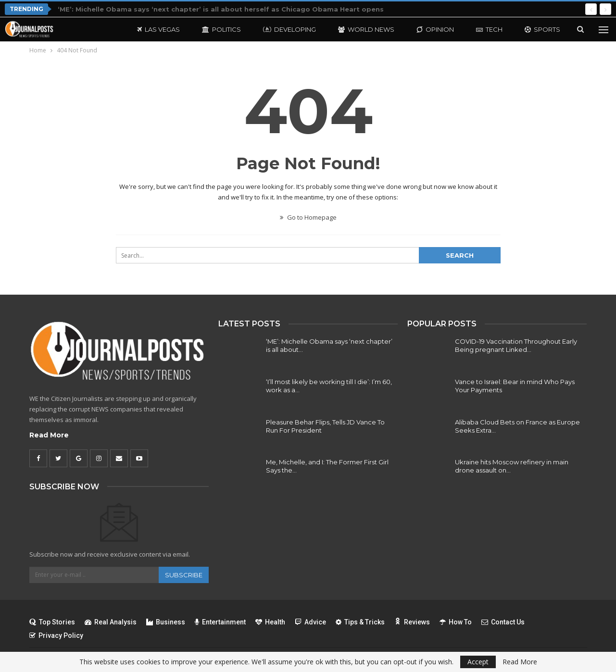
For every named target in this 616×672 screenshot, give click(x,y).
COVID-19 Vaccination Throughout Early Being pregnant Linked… (516, 345)
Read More (49, 435)
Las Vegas (158, 29)
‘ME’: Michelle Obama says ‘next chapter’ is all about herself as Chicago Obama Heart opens (221, 9)
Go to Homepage (308, 217)
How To (456, 622)
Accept (478, 662)
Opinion (435, 29)
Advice (310, 622)
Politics (221, 29)
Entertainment (220, 622)
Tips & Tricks (360, 622)
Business (166, 622)
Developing (289, 29)
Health (270, 622)
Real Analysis (111, 622)
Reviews (412, 622)
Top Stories (52, 622)
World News (366, 29)
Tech (489, 29)
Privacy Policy (56, 635)
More (534, 29)
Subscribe (184, 575)
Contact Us (503, 622)
